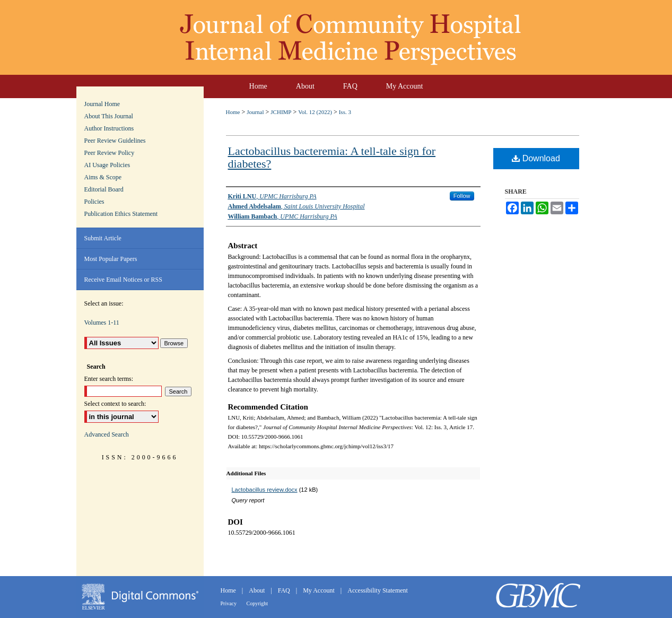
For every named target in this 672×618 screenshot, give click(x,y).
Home (233, 112)
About (258, 590)
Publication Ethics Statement (121, 214)
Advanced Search (107, 434)
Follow (462, 196)
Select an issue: (104, 303)
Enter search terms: (109, 379)
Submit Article (103, 238)
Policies (94, 202)
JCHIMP (281, 112)
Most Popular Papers (111, 259)
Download (536, 158)
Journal (255, 112)
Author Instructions (109, 128)
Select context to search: (115, 404)
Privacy (229, 603)
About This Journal (109, 116)
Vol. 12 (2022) (315, 112)
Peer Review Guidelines (115, 141)
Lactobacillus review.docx (265, 490)
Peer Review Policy (110, 153)
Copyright (258, 603)
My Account (320, 590)
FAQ (285, 590)
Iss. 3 (345, 112)
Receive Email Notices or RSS (123, 280)
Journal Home (102, 104)
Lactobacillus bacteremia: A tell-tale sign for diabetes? (332, 157)
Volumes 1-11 (102, 323)
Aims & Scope (103, 177)
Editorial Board (104, 189)
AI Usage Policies (107, 165)
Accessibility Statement (378, 590)
